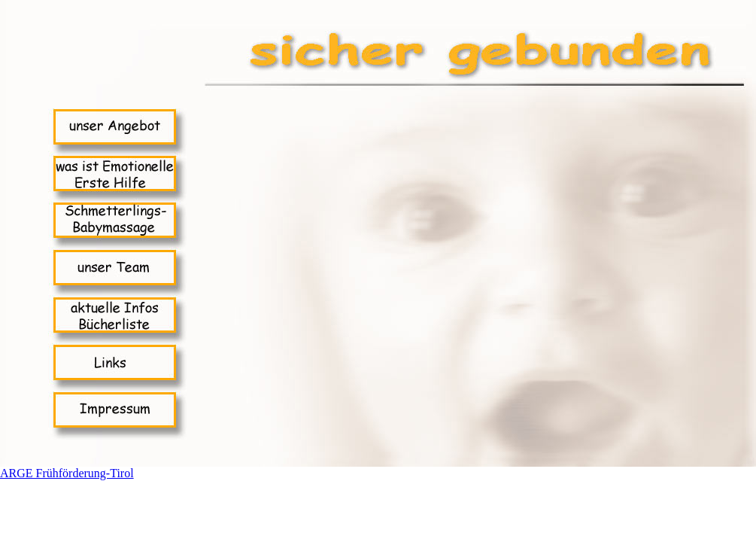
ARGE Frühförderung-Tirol (67, 473)
